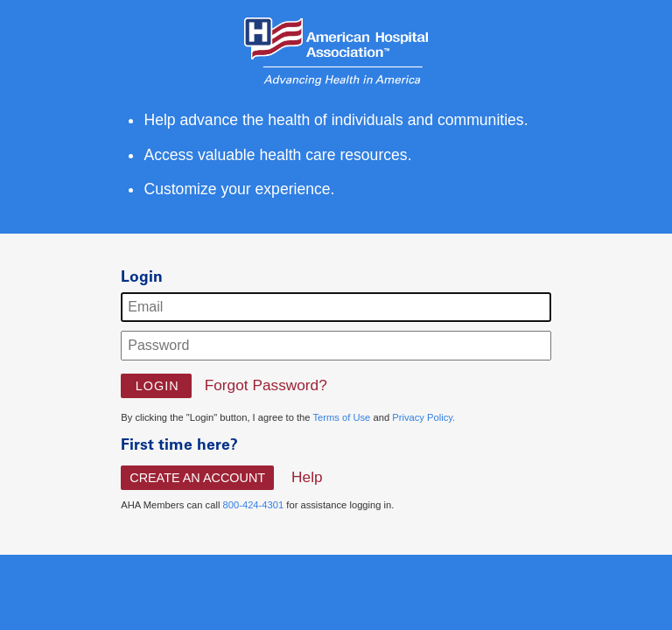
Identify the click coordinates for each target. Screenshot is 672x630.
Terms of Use (341, 417)
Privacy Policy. (423, 417)
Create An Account (197, 478)
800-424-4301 (254, 505)
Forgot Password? (266, 385)
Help (307, 477)
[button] (156, 386)
